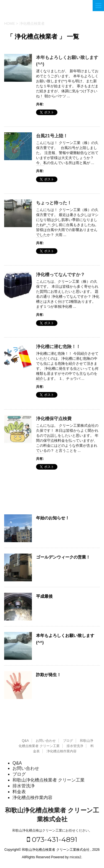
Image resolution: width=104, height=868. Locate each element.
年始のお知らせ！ (53, 518)
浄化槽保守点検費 (54, 419)
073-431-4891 (52, 839)
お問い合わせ (46, 741)
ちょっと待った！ (54, 203)
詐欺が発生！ (49, 675)
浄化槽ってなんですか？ (60, 275)
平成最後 (44, 596)
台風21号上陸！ (52, 136)
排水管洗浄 (75, 746)
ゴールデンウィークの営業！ (63, 557)
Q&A (25, 741)
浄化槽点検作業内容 (62, 751)
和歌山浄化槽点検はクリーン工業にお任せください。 (52, 830)
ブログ (68, 741)
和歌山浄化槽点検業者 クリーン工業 (49, 780)
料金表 (19, 792)
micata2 (75, 857)
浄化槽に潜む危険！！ (58, 347)
